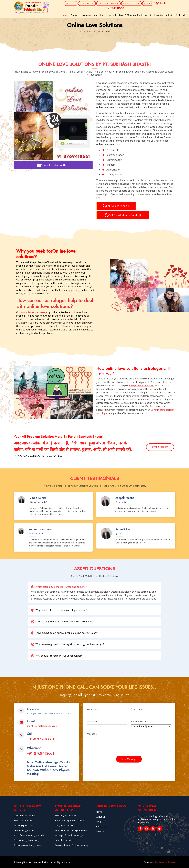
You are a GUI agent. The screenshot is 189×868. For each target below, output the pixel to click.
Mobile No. (93, 721)
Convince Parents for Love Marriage (72, 845)
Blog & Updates (131, 3)
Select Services (139, 721)
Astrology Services (104, 15)
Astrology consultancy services (28, 845)
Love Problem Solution (24, 816)
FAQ (148, 3)
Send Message (129, 759)
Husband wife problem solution (70, 821)
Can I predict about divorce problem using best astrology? (67, 633)
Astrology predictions (24, 826)
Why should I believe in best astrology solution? (61, 610)
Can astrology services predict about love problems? (64, 621)
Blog (98, 822)
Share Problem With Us (53, 165)
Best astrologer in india (25, 830)
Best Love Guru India (24, 821)
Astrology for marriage (66, 816)
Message (92, 734)
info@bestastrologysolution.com (42, 726)
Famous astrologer (81, 15)
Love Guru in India (164, 15)
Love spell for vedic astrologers (70, 835)
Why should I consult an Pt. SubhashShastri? (60, 656)
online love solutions (65, 840)
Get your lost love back (66, 826)
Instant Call (87, 3)
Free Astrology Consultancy (27, 840)
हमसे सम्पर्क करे (160, 447)
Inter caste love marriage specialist (71, 830)
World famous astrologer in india (29, 835)
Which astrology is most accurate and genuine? (61, 587)
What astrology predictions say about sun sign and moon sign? (70, 644)
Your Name (93, 709)
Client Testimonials (108, 3)
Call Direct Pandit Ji (116, 206)
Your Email (136, 709)
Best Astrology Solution (165, 862)
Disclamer (101, 832)
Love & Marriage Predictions (134, 15)
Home (65, 15)
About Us (71, 3)
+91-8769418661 (41, 739)
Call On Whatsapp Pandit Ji (123, 215)
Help (184, 15)
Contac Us (101, 827)
